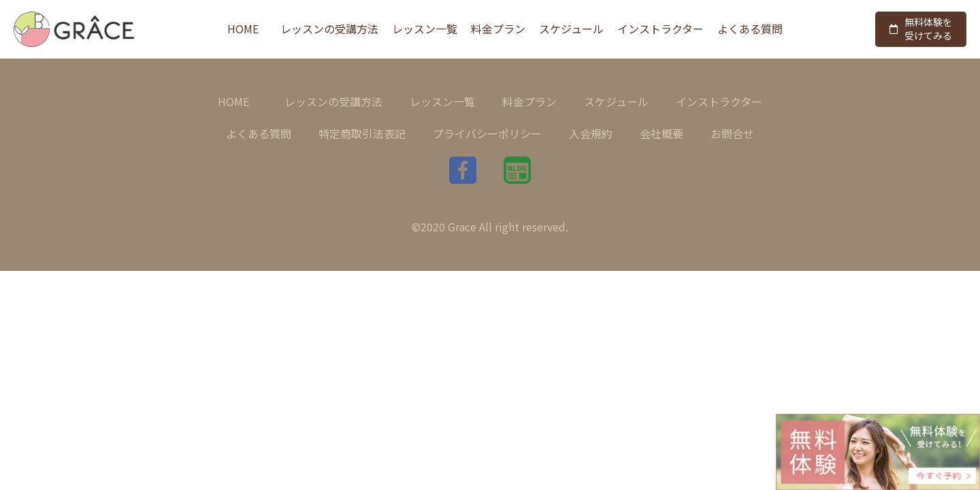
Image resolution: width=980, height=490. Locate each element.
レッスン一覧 (425, 29)
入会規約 (591, 133)
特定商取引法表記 (362, 133)
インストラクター (660, 29)
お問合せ (732, 133)
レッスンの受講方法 (329, 29)
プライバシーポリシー (487, 133)
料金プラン (498, 29)
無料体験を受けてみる (921, 29)
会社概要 (661, 133)
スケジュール (571, 29)
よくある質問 (750, 29)
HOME (243, 29)
